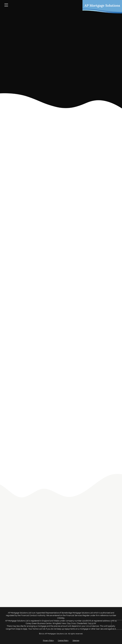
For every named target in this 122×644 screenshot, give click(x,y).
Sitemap (76, 640)
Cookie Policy (63, 640)
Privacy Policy (48, 640)
